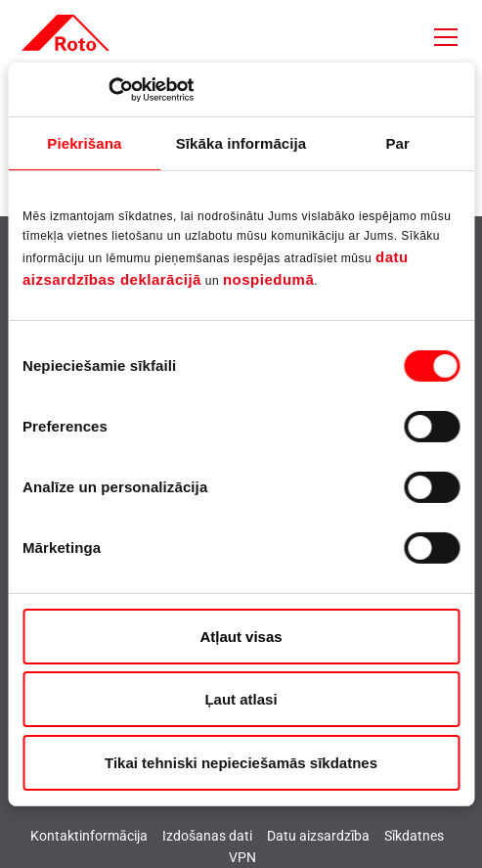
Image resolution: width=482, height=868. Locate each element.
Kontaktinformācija (89, 836)
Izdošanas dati (207, 836)
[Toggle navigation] (446, 37)
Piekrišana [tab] (84, 143)
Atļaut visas (241, 637)
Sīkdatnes (414, 836)
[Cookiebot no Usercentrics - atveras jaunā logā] (108, 89)
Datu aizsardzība (318, 836)
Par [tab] (397, 143)
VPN (242, 857)
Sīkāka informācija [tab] (241, 143)
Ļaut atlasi (241, 699)
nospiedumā (268, 279)
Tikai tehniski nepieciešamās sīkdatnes (241, 763)
